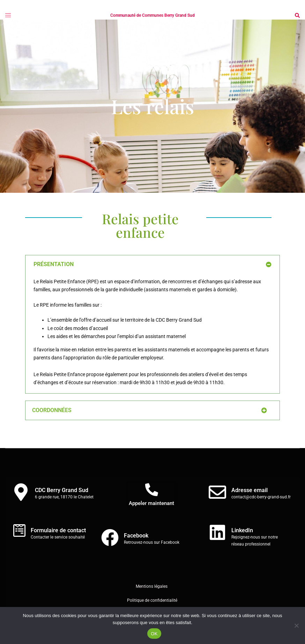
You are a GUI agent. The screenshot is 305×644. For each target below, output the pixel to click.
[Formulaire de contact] (19, 530)
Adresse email (250, 490)
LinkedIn (242, 530)
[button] (297, 15)
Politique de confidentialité (153, 600)
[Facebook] (110, 537)
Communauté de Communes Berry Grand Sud (152, 15)
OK (154, 634)
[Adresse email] (217, 492)
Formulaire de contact (58, 530)
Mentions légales (152, 586)
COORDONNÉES (52, 410)
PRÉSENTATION (54, 264)
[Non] (296, 625)
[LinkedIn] (217, 532)
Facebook (136, 536)
